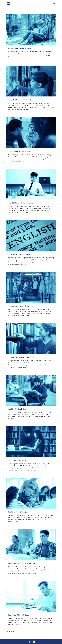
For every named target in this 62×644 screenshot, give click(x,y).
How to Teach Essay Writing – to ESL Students (18, 615)
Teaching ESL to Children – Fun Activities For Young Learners (21, 100)
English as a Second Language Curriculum (17, 460)
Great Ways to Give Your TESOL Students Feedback (19, 48)
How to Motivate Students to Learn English (18, 512)
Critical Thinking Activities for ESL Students (18, 409)
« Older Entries (10, 631)
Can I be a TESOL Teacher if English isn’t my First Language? (21, 203)
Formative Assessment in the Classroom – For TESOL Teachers (22, 564)
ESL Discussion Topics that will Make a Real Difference (20, 151)
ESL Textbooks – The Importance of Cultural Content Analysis (22, 357)
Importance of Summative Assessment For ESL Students (21, 306)
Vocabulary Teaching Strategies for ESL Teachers (19, 254)
